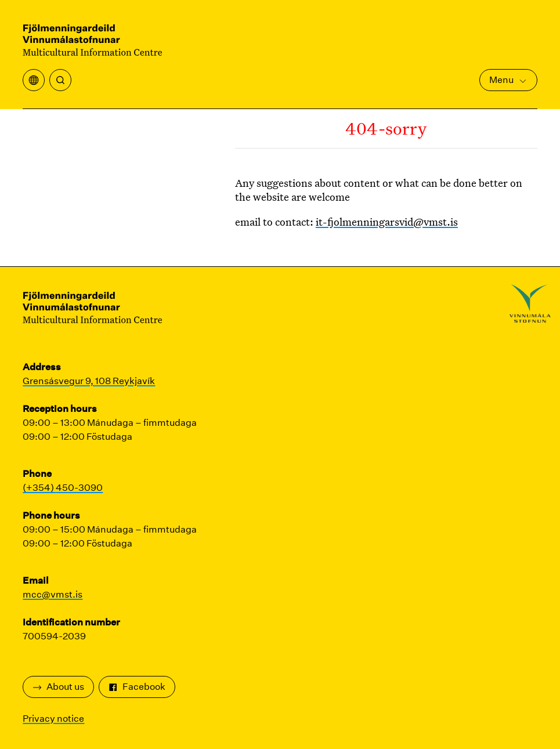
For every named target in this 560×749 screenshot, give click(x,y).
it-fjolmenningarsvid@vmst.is (387, 222)
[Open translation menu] (34, 80)
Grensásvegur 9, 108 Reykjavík (89, 381)
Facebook (137, 687)
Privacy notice (53, 719)
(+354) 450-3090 (63, 488)
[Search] (60, 80)
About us (58, 687)
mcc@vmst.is (53, 594)
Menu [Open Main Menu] (508, 80)
